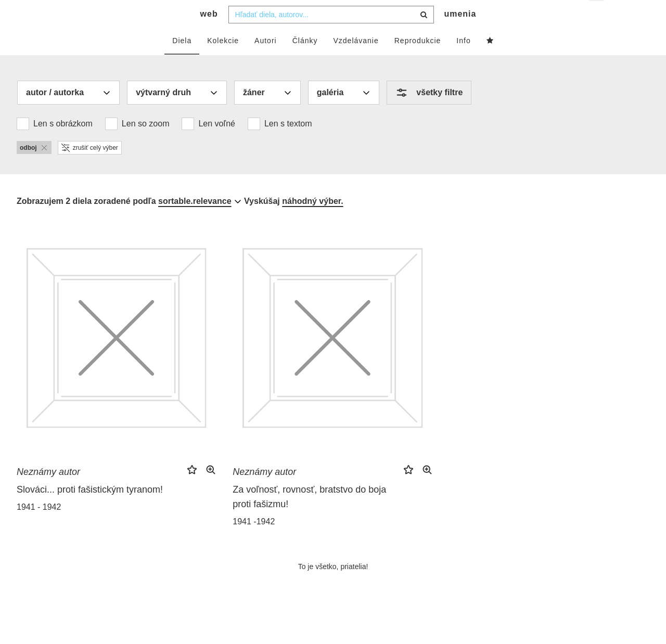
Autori (266, 61)
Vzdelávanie (356, 61)
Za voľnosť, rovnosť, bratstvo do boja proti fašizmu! (309, 517)
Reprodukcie (418, 61)
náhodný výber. (312, 221)
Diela (182, 61)
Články (305, 61)
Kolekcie (223, 61)
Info (463, 61)
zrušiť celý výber (90, 168)
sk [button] (597, 16)
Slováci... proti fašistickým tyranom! (90, 510)
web (209, 34)
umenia (460, 34)
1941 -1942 (254, 542)
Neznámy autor (48, 492)
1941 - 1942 (39, 527)
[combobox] (331, 35)
